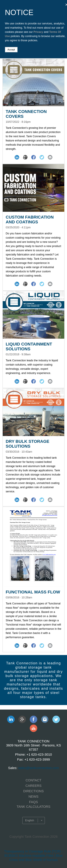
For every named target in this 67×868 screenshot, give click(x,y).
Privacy (38, 32)
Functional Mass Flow (33, 592)
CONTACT (33, 780)
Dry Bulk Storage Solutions (28, 444)
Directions (33, 791)
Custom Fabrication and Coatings (30, 220)
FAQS (33, 802)
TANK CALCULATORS (33, 807)
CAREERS (33, 786)
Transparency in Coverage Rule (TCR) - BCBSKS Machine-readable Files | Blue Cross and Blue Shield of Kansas (33, 856)
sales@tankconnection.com (39, 768)
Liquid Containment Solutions (29, 346)
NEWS (33, 797)
